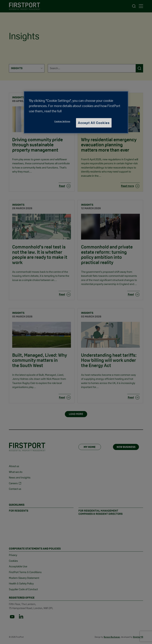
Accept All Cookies (94, 123)
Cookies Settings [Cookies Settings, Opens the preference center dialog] (62, 122)
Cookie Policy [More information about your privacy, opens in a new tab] (73, 111)
